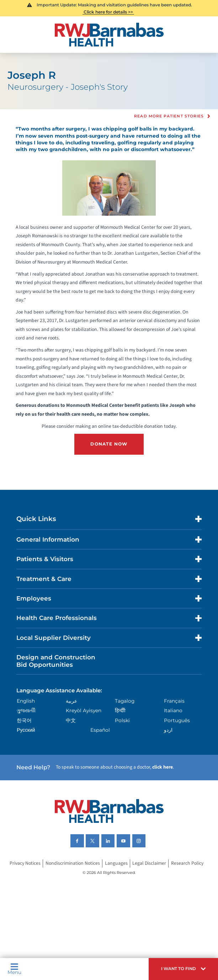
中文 (71, 720)
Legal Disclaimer (149, 864)
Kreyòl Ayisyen (84, 710)
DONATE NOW (109, 444)
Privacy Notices (25, 864)
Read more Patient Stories (169, 116)
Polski (122, 720)
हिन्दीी (120, 710)
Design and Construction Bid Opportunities (56, 661)
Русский (26, 730)
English (26, 701)
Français (174, 701)
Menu (14, 969)
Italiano (173, 710)
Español (100, 730)
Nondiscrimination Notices (73, 864)
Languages (116, 864)
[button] (183, 969)
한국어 (24, 720)
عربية (71, 701)
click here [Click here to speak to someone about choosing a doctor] (163, 767)
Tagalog (125, 701)
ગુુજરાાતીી (26, 710)
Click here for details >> (108, 12)
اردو (168, 730)
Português (177, 720)
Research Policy (187, 864)
